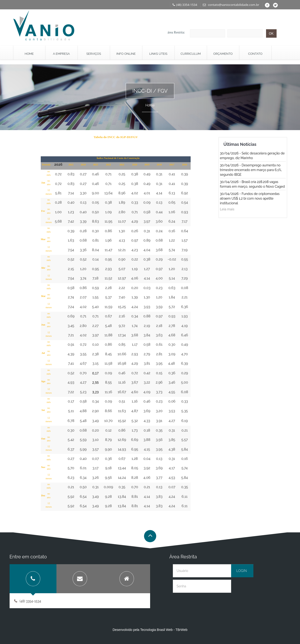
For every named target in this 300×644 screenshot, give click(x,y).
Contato (255, 54)
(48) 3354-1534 (185, 5)
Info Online (126, 54)
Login (242, 571)
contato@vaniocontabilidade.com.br (231, 5)
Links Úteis (158, 54)
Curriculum (191, 54)
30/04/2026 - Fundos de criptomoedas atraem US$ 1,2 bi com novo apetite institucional (250, 198)
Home (29, 54)
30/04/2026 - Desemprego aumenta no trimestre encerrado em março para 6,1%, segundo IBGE (251, 170)
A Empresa (61, 54)
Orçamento (223, 54)
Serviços (94, 54)
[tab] (33, 579)
